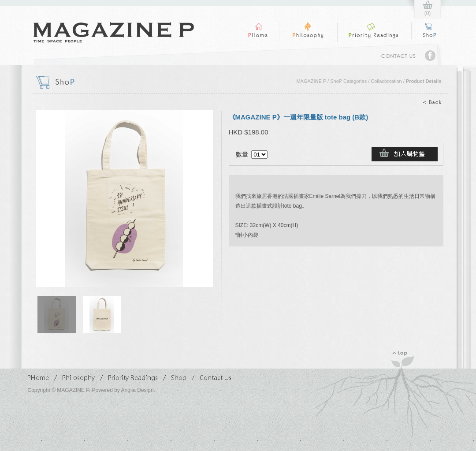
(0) (428, 13)
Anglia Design (138, 390)
